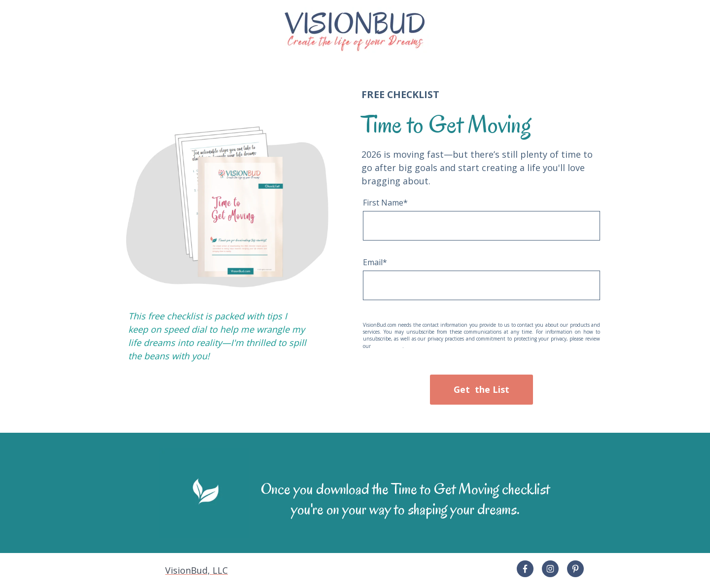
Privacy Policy (387, 346)
